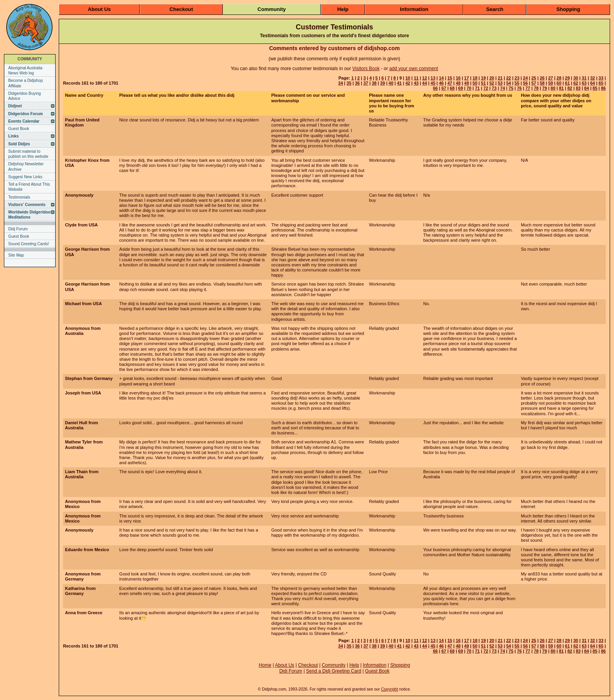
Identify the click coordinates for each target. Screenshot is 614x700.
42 (408, 83)
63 (584, 83)
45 (433, 83)
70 (469, 88)
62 (576, 83)
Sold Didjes (19, 144)
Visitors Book (366, 69)
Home (265, 665)
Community (272, 9)
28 (559, 78)
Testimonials (19, 197)
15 (450, 78)
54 (509, 83)
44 (424, 83)
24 (526, 78)
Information (414, 9)
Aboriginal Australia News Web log (25, 71)
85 (595, 88)
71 (477, 88)
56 (526, 83)
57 (534, 83)
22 (509, 78)
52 (492, 83)
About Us (99, 9)
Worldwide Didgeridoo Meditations (29, 215)
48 (458, 83)
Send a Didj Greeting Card (334, 671)
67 (444, 88)
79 (545, 88)
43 (416, 83)
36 (357, 83)
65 (601, 83)
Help (343, 9)
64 (592, 83)
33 (601, 78)
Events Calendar (24, 121)
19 (483, 78)
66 (435, 88)
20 (492, 78)
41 (399, 83)
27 (551, 78)
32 (592, 78)
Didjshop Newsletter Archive (26, 166)
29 (567, 78)
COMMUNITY (30, 59)
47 (450, 83)
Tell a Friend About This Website (29, 187)
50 (475, 83)
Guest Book (19, 129)
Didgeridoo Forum (25, 114)
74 (502, 88)
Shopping (568, 9)
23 (517, 78)
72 (486, 88)
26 (542, 78)
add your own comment (414, 69)
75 (511, 88)
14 (441, 78)
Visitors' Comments (27, 205)
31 (584, 78)
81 (561, 88)
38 (374, 83)
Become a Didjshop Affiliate (25, 83)
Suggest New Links (25, 177)
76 (519, 88)
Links (14, 136)
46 (441, 83)
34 (341, 83)
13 (433, 78)
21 (500, 78)
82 (570, 88)
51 (483, 83)
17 (466, 78)
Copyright (390, 689)
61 (567, 83)
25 (534, 78)
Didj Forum (18, 229)
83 (578, 88)
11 (416, 78)
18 (475, 78)
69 (460, 88)
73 (494, 88)
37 (366, 83)
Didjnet (15, 106)
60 (559, 83)
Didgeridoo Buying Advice (24, 96)
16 (458, 78)
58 (542, 83)
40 (391, 83)
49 (466, 83)
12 (424, 78)
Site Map (16, 255)
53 (500, 83)
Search (495, 9)
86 (603, 88)
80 (553, 88)
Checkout (181, 9)
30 (576, 78)
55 (517, 83)
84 (587, 88)
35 (349, 83)
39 (383, 83)
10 (408, 78)
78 (536, 88)
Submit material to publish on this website (28, 154)
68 (452, 88)
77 (528, 88)
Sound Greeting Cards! (29, 244)
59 (551, 83)
